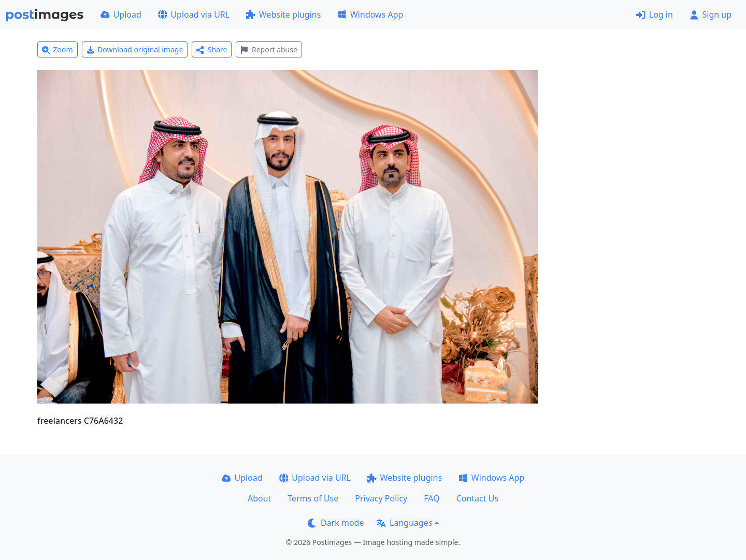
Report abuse (269, 49)
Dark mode (336, 523)
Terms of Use (313, 498)
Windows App (370, 15)
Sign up (711, 15)
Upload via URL (194, 15)
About (259, 498)
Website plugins (283, 15)
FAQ (432, 498)
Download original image (135, 49)
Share (212, 49)
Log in (655, 15)
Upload (121, 15)
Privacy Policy (381, 498)
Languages (404, 523)
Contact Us (477, 498)
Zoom (58, 49)
